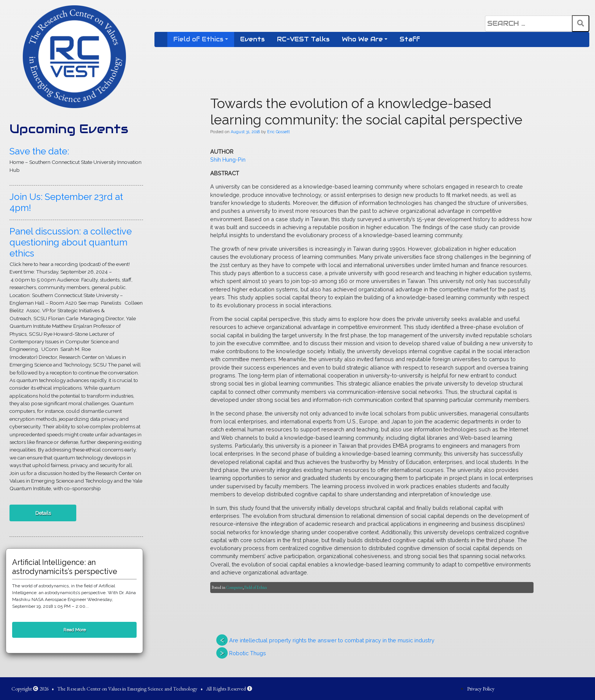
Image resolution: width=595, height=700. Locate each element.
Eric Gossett (279, 132)
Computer (235, 587)
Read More (75, 630)
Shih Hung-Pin (229, 160)
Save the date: (39, 151)
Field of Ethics (198, 39)
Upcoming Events (69, 129)
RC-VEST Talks (303, 39)
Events (253, 39)
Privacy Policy (481, 689)
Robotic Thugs (248, 653)
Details (43, 513)
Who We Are (362, 39)
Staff (410, 39)
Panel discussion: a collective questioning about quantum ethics (71, 242)
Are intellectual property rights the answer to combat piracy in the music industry (332, 640)
